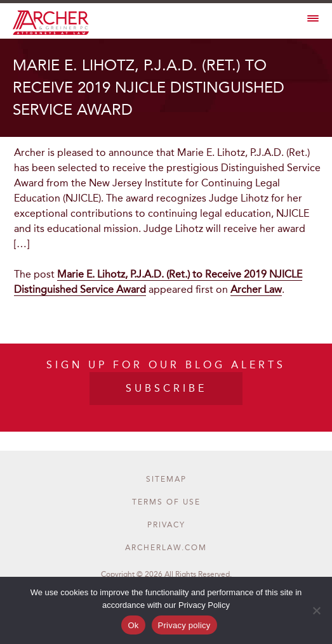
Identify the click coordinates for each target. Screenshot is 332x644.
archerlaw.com (166, 548)
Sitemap (166, 479)
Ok (133, 625)
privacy (166, 525)
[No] (316, 610)
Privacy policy (184, 625)
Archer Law (256, 289)
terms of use (166, 502)
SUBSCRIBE (166, 388)
